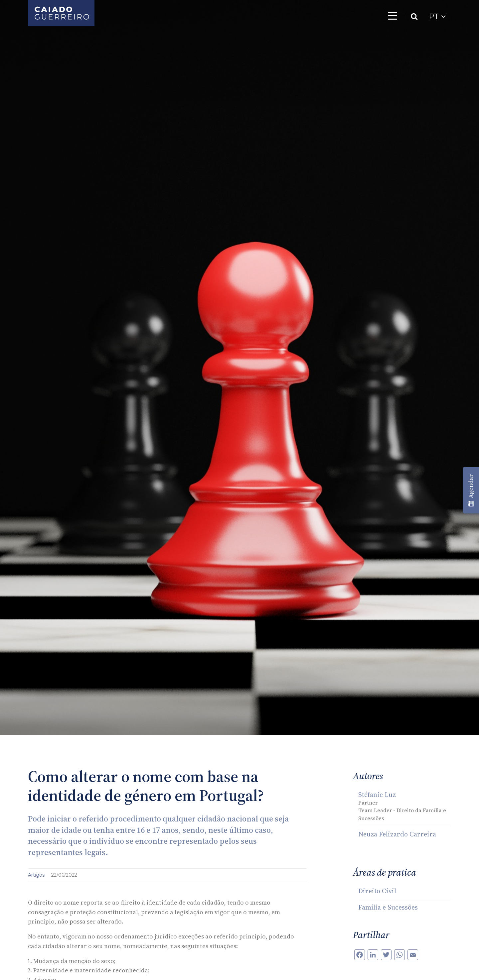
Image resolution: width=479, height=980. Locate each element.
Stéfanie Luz (377, 795)
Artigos (37, 875)
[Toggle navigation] (393, 16)
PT (437, 16)
